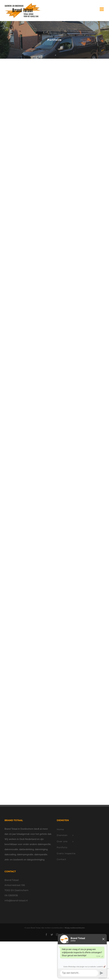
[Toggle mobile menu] (102, 9)
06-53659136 (11, 895)
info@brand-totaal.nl (16, 900)
